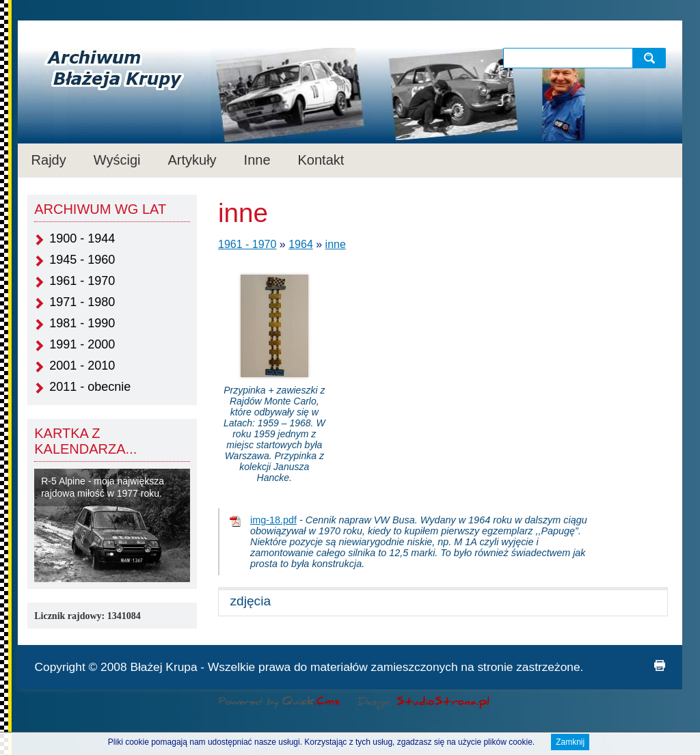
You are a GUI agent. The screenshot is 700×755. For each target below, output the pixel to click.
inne (336, 244)
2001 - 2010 (82, 366)
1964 (301, 244)
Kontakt (321, 160)
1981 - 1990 (82, 323)
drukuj (660, 665)
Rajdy (49, 160)
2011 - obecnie (90, 387)
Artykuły (192, 160)
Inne (257, 160)
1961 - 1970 (82, 281)
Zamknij (570, 743)
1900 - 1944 (82, 238)
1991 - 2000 (82, 344)
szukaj (652, 58)
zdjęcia (250, 601)
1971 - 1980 (82, 302)
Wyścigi (117, 160)
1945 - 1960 (82, 260)
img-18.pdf (273, 520)
